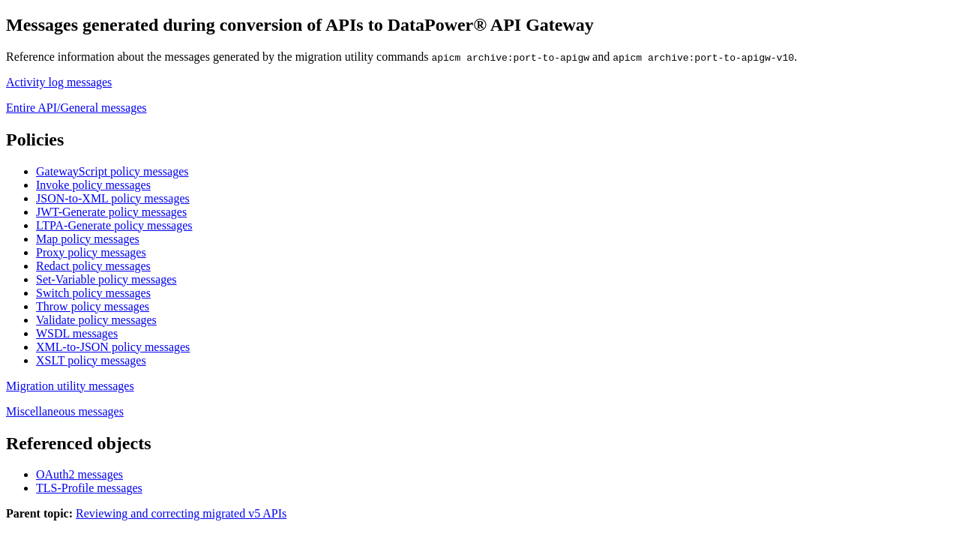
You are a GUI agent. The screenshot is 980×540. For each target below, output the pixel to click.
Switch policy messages (93, 293)
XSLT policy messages (91, 360)
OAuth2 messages (79, 474)
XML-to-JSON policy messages (113, 347)
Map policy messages (88, 239)
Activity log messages (59, 82)
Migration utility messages (70, 386)
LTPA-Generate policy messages (114, 225)
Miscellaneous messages (65, 411)
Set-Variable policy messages (106, 279)
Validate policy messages (96, 320)
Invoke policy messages (93, 185)
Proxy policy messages (91, 252)
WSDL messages (77, 333)
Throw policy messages (93, 306)
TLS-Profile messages (89, 488)
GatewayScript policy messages (112, 171)
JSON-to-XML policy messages (113, 198)
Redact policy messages (93, 266)
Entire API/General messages (76, 108)
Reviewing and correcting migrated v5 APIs (181, 513)
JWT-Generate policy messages (111, 212)
